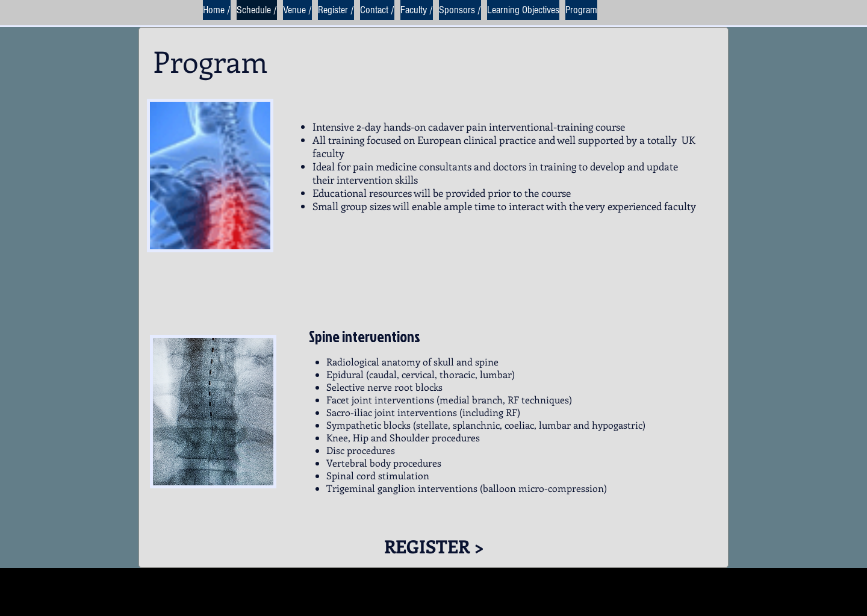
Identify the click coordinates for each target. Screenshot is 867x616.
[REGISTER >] (434, 546)
